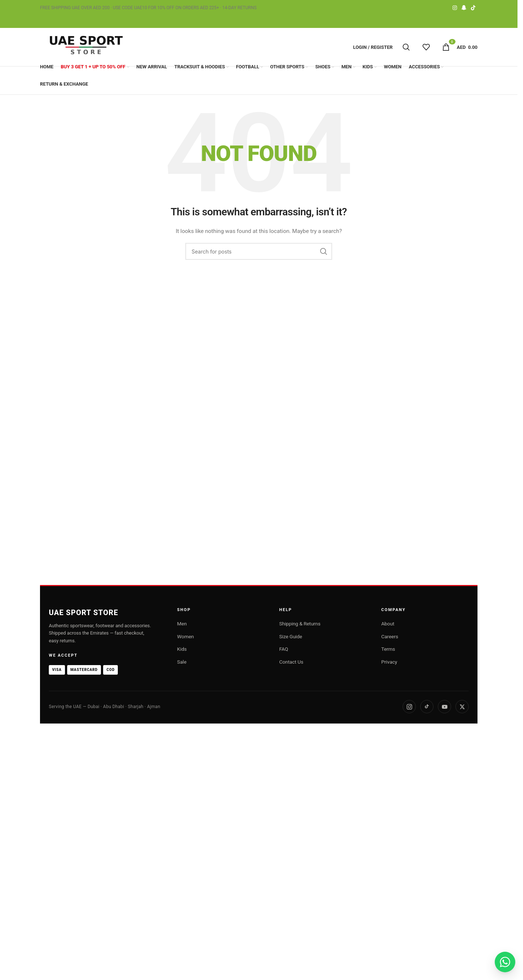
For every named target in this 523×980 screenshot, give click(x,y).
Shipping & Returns (300, 624)
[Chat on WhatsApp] (505, 962)
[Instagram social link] (455, 8)
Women (186, 636)
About (388, 624)
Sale (182, 662)
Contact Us (291, 662)
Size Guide (291, 636)
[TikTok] (427, 707)
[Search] (406, 47)
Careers (390, 636)
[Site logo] (86, 47)
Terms (388, 649)
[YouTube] (444, 707)
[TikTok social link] (473, 8)
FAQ (284, 649)
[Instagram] (409, 707)
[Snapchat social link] (464, 8)
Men (182, 624)
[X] (462, 707)
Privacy (389, 662)
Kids (182, 649)
